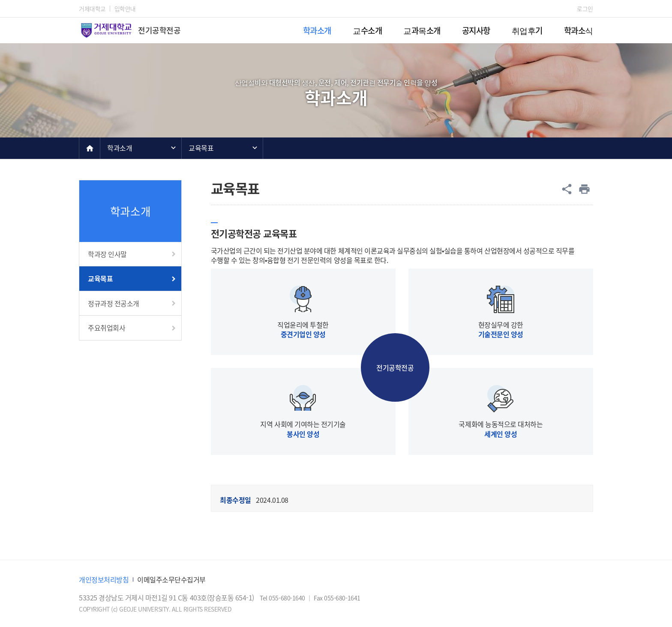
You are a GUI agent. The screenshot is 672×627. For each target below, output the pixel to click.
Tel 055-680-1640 (283, 598)
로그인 (585, 9)
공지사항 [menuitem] (476, 30)
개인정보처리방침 (104, 579)
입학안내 (125, 9)
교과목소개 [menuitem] (422, 30)
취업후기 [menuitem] (527, 30)
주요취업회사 (106, 328)
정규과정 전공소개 (114, 303)
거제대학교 (92, 9)
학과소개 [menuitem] (317, 30)
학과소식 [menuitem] (579, 30)
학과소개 (120, 148)
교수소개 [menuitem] (367, 30)
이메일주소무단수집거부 (171, 579)
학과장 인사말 (107, 254)
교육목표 (201, 148)
